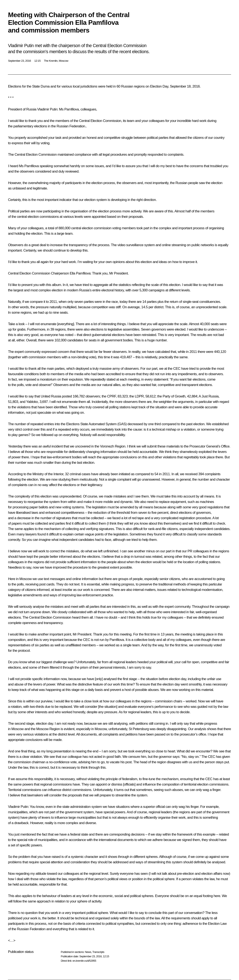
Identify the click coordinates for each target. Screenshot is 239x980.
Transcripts (98, 952)
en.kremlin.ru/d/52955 (84, 961)
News (88, 952)
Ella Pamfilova (80, 273)
